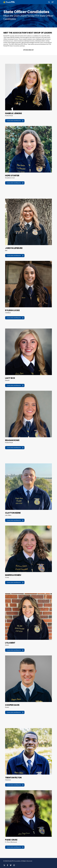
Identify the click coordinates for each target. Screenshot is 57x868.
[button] (53, 2)
